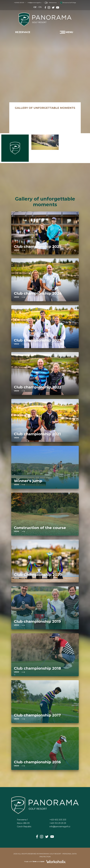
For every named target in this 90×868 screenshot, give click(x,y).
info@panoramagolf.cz (34, 3)
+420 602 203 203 (19, 3)
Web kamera (51, 3)
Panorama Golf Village (68, 3)
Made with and (45, 861)
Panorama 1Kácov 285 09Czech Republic (24, 823)
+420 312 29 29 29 (58, 823)
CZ (35, 7)
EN (40, 7)
